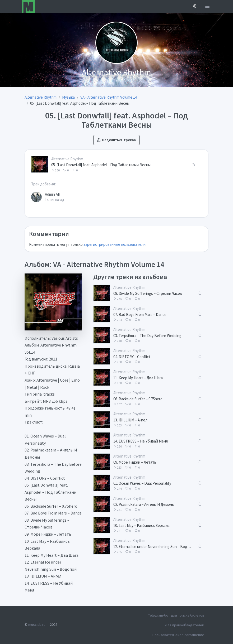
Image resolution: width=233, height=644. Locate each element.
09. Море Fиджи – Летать (135, 462)
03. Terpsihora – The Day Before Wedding (147, 336)
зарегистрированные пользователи (115, 244)
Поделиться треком (116, 140)
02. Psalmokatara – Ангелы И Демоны (144, 504)
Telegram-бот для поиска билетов (176, 615)
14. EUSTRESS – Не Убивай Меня (141, 441)
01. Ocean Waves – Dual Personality (142, 483)
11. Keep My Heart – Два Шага (138, 378)
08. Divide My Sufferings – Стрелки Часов (148, 293)
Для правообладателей (185, 625)
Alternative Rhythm (67, 159)
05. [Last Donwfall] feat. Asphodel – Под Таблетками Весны (101, 165)
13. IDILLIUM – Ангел (130, 420)
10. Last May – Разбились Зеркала (141, 525)
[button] (195, 7)
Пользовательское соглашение (178, 635)
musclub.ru (37, 624)
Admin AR (53, 194)
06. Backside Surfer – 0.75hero (138, 399)
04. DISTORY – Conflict (132, 357)
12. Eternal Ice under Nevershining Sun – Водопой (152, 547)
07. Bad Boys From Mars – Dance (140, 314)
